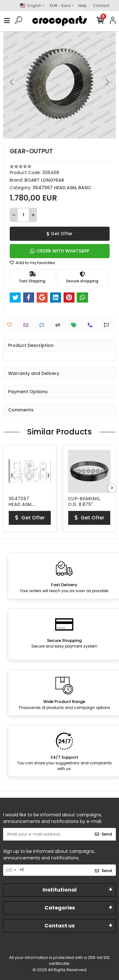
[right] (112, 488)
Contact (101, 6)
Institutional (60, 890)
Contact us (59, 926)
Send (103, 834)
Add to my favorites (32, 263)
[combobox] (11, 870)
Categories (60, 908)
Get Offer (60, 234)
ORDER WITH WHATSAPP (60, 251)
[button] (12, 82)
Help (83, 6)
